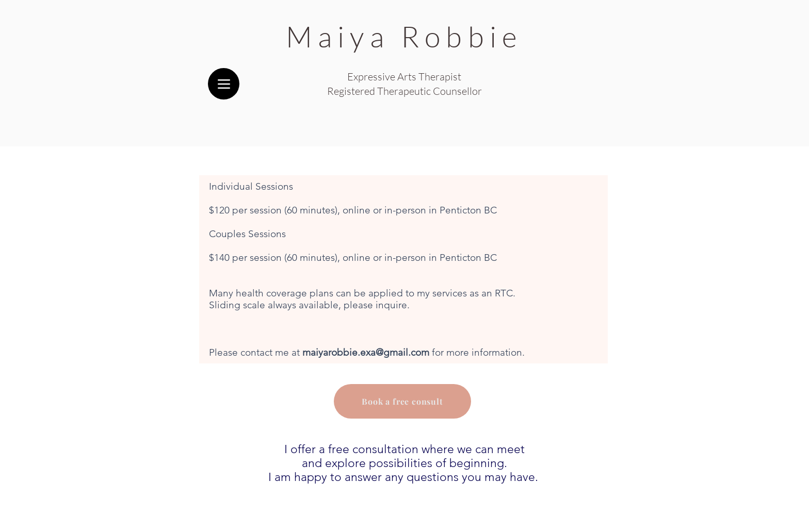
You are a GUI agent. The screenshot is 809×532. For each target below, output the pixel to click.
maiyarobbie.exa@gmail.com (366, 352)
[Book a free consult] (402, 401)
